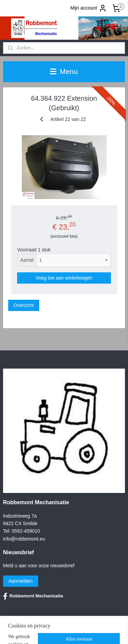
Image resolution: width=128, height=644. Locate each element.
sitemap (95, 631)
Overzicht (24, 305)
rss (107, 631)
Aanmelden (21, 581)
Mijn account (89, 8)
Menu (64, 71)
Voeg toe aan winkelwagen (64, 278)
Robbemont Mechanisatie (33, 596)
